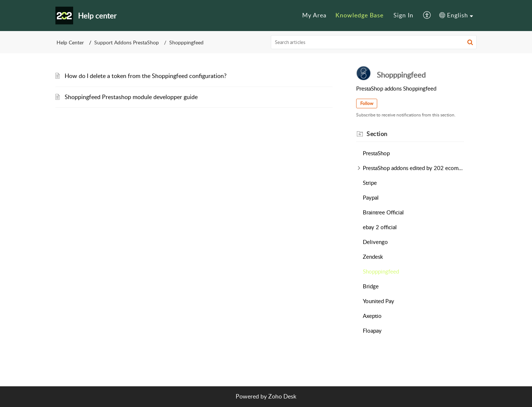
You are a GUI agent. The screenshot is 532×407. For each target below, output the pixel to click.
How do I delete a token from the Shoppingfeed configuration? (146, 76)
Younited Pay (378, 301)
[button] (427, 16)
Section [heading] (377, 134)
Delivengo (375, 242)
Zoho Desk (282, 396)
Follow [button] (367, 103)
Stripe (370, 183)
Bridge (371, 286)
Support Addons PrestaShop (127, 42)
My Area (314, 15)
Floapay (372, 330)
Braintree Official (383, 212)
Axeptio (372, 316)
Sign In (403, 15)
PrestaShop (376, 153)
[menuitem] (314, 16)
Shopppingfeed (381, 271)
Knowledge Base (359, 15)
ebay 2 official (380, 227)
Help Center (70, 42)
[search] (374, 42)
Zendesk (373, 257)
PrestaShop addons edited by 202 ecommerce (413, 168)
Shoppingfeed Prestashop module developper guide (131, 97)
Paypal (371, 197)
